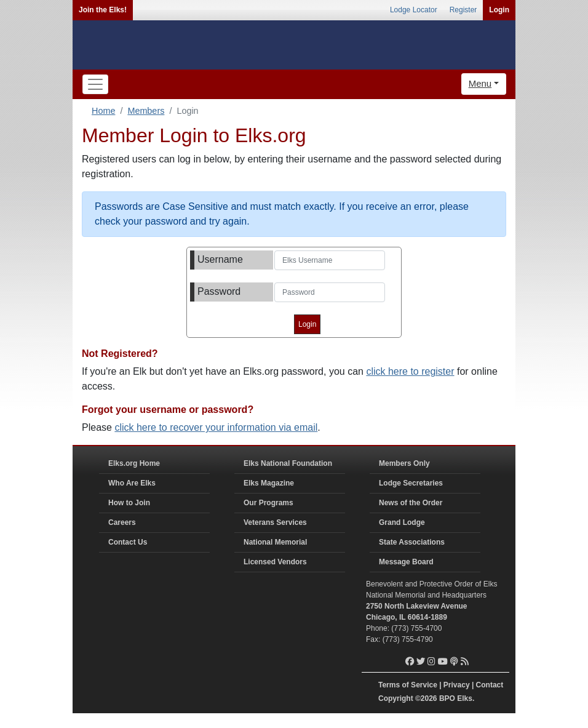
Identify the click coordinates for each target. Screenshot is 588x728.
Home (103, 111)
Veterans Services (275, 522)
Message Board (406, 562)
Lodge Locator (414, 10)
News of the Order (411, 503)
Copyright (396, 698)
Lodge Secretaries (411, 483)
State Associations (412, 542)
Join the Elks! (103, 10)
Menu (480, 83)
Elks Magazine (269, 483)
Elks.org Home (134, 463)
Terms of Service (408, 685)
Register (463, 10)
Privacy (457, 685)
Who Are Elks (132, 483)
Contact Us (128, 542)
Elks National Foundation (288, 463)
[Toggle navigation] (95, 84)
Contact (490, 685)
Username (220, 259)
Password (219, 291)
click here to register (410, 371)
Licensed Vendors (275, 562)
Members (146, 111)
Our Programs (268, 503)
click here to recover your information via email (216, 427)
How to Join (129, 503)
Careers (122, 522)
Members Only (404, 463)
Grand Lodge (402, 522)
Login (499, 10)
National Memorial (275, 542)
